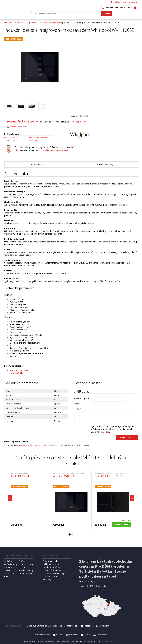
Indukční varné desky (53, 23)
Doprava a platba (51, 561)
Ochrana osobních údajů (54, 573)
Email (77, 404)
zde (108, 432)
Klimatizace (9, 567)
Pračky (22, 561)
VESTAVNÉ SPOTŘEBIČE (19, 23)
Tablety (8, 570)
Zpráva (77, 409)
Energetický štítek (19, 370)
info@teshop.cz (69, 626)
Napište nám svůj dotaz (57, 150)
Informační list (17, 373)
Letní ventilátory (26, 564)
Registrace (127, 2)
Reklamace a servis (52, 564)
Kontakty (47, 579)
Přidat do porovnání (17, 127)
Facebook (86, 626)
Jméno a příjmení (82, 398)
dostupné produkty (78, 122)
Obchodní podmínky (52, 570)
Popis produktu (38, 165)
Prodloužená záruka (52, 567)
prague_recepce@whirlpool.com (31, 445)
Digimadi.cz (114, 641)
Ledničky (8, 561)
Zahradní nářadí (26, 573)
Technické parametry (105, 165)
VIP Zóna (33, 140)
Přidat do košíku (121, 525)
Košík (135, 2)
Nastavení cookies (51, 576)
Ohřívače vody (11, 564)
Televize (22, 567)
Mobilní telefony (26, 570)
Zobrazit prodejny (87, 581)
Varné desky (36, 23)
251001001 (45, 445)
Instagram (103, 626)
